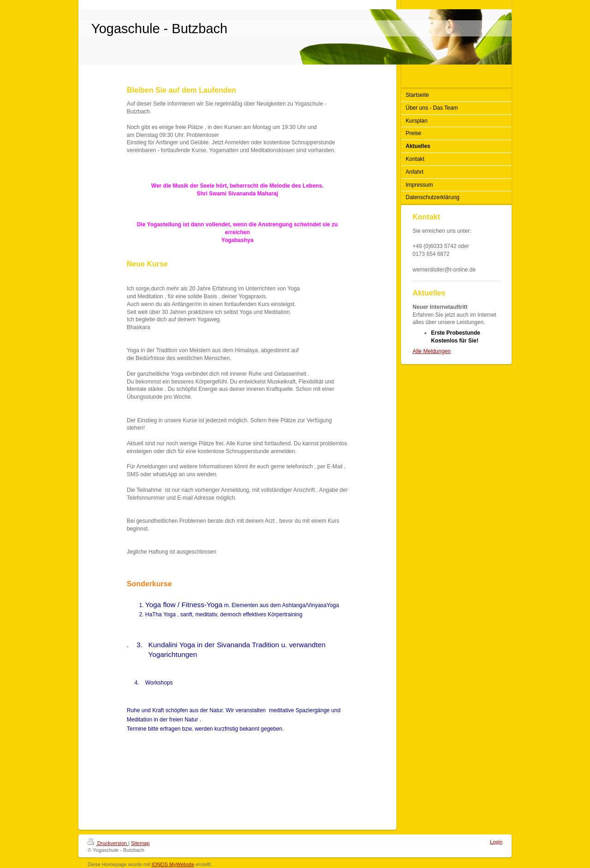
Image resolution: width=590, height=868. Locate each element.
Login (496, 842)
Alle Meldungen (432, 351)
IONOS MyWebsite (173, 864)
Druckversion (108, 843)
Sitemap (140, 843)
